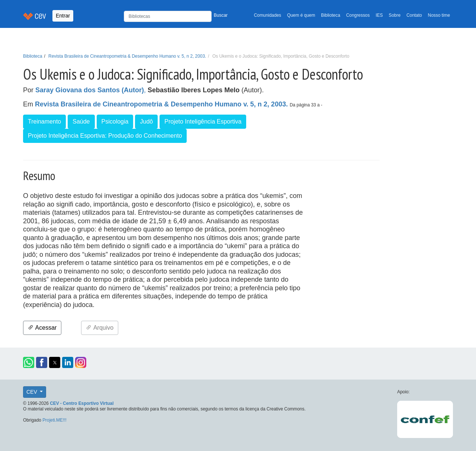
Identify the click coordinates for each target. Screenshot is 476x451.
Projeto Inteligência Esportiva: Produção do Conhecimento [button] (105, 136)
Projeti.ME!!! (54, 420)
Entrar (63, 16)
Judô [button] (146, 121)
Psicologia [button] (115, 121)
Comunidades (268, 15)
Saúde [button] (81, 121)
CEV (33, 392)
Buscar (221, 15)
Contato (414, 15)
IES (379, 15)
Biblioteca (331, 15)
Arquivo (100, 328)
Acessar (42, 328)
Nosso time (439, 15)
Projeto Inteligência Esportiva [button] (203, 121)
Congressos (358, 15)
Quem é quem (301, 15)
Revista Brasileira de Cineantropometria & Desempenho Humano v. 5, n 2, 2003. (127, 56)
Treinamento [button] (44, 121)
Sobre (395, 15)
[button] (29, 362)
